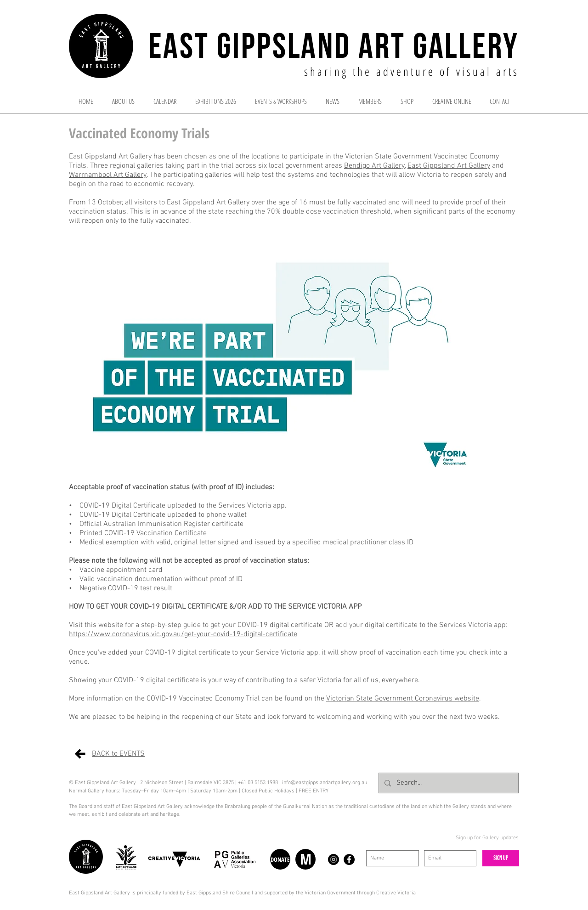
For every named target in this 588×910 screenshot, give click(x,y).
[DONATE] (280, 859)
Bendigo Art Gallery (374, 166)
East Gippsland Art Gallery (449, 166)
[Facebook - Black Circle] (349, 859)
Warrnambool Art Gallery (108, 175)
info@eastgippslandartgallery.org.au (325, 783)
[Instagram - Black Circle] (334, 859)
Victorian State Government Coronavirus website (403, 699)
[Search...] (448, 783)
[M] (305, 859)
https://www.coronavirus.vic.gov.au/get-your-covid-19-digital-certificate (183, 634)
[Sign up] (501, 858)
